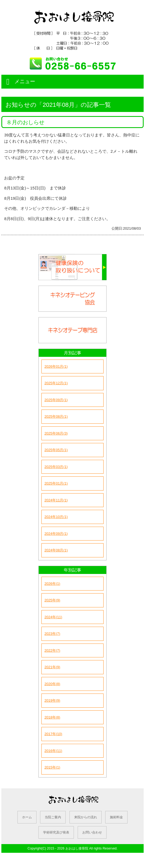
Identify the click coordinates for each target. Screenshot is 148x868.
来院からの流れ (86, 817)
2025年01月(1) (56, 483)
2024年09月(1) (56, 534)
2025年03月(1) (56, 467)
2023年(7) (52, 634)
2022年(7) (52, 650)
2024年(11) (53, 617)
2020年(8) (52, 684)
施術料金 (116, 817)
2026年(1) (52, 584)
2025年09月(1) (56, 400)
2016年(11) (53, 751)
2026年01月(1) (56, 366)
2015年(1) (52, 767)
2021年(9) (52, 667)
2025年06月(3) (56, 433)
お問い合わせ (92, 832)
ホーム (27, 817)
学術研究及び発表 (56, 832)
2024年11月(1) (56, 500)
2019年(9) (52, 700)
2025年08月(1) (56, 416)
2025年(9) (52, 600)
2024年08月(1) (56, 550)
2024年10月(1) (56, 517)
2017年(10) (53, 734)
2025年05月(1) (56, 450)
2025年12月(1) (56, 383)
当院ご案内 (53, 817)
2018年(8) (52, 717)
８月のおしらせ (25, 122)
